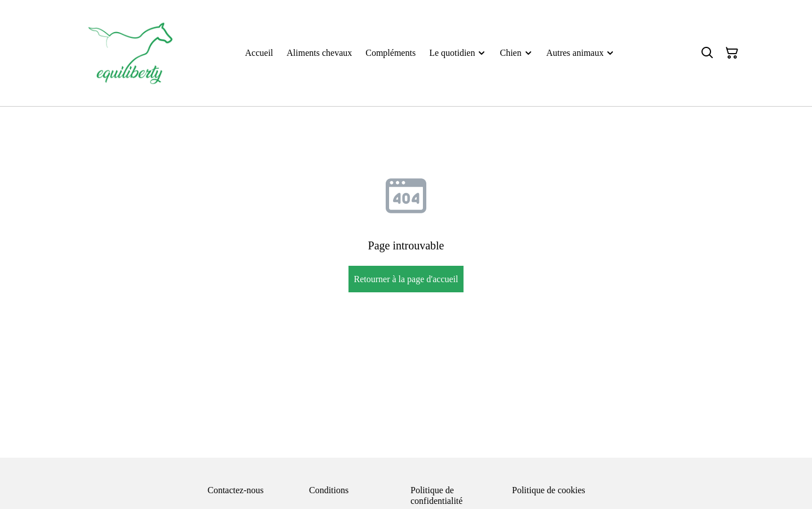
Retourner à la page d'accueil (406, 279)
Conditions (329, 490)
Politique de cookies (549, 490)
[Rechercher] (707, 53)
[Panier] (732, 53)
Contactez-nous (236, 490)
